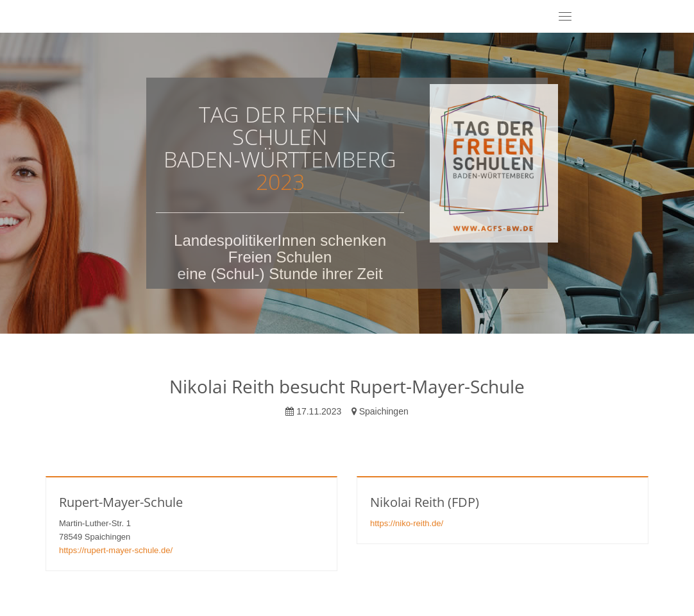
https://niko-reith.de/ (407, 523)
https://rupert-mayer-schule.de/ (116, 550)
